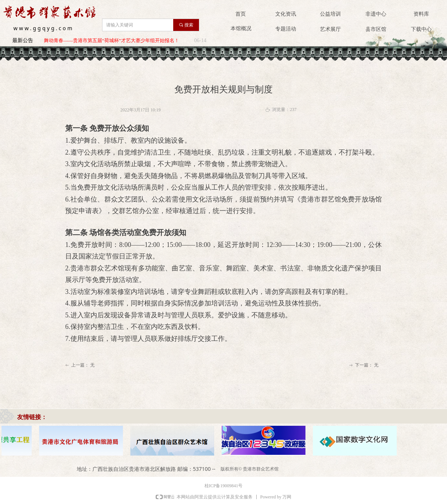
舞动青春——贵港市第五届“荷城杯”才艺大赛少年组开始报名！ (112, 40)
